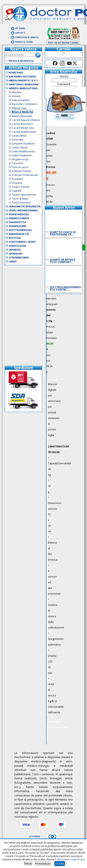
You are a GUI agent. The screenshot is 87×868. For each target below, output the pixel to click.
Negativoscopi (20, 159)
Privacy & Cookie (24, 42)
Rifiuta (28, 864)
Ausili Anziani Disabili (24, 210)
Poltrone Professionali (25, 175)
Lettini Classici (20, 148)
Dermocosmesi (19, 218)
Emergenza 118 (19, 234)
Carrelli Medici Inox (23, 128)
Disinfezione (18, 226)
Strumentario (19, 258)
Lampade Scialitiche (23, 144)
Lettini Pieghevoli (22, 155)
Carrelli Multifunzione (24, 132)
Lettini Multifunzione (23, 151)
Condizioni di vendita (27, 37)
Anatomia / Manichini (24, 84)
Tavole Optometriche (24, 195)
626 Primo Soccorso (23, 77)
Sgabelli (17, 191)
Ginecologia (18, 246)
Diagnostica (18, 222)
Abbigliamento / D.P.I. (24, 80)
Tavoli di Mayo (20, 199)
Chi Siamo (20, 28)
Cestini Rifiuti (19, 136)
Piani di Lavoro (20, 167)
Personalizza (43, 864)
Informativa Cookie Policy (71, 859)
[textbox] (20, 55)
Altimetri (17, 92)
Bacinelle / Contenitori (25, 104)
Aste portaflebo (21, 100)
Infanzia (15, 250)
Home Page (14, 73)
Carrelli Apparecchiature (26, 120)
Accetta (60, 864)
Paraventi (17, 163)
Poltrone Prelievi (22, 171)
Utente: (64, 76)
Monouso (16, 254)
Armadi (16, 96)
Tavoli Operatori (21, 203)
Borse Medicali (19, 214)
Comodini (18, 140)
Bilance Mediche (23, 112)
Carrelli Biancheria (22, 124)
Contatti (20, 33)
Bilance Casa (19, 108)
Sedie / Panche (21, 187)
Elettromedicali (20, 230)
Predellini (18, 179)
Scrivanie (17, 183)
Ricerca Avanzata (21, 61)
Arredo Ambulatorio (23, 88)
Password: (64, 84)
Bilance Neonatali (22, 116)
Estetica (15, 238)
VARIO (13, 262)
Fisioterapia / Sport (23, 242)
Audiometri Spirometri (25, 206)
